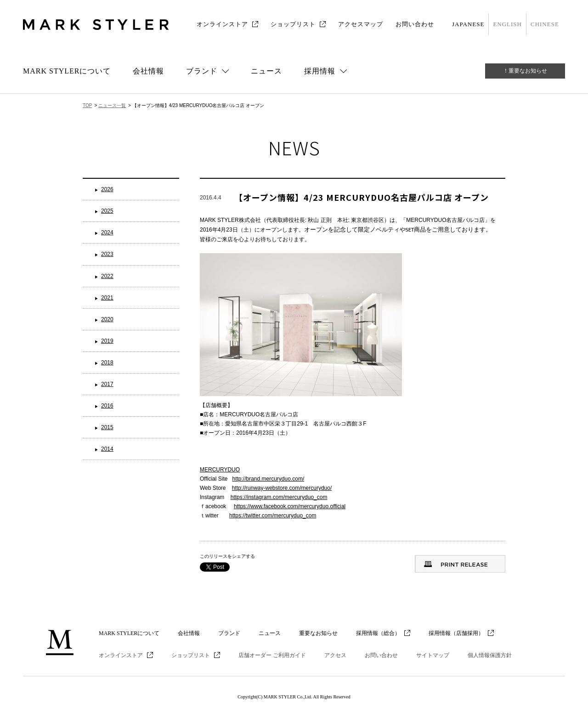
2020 (107, 319)
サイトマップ (433, 655)
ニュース (266, 71)
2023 (107, 254)
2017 (107, 384)
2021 (107, 298)
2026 (107, 189)
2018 (107, 363)
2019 (107, 341)
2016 (107, 406)
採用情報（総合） (378, 633)
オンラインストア (222, 24)
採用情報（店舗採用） (456, 633)
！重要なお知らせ (525, 71)
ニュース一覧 (112, 105)
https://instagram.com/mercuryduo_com (279, 497)
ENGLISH (507, 24)
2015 (107, 427)
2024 (107, 233)
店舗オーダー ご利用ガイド (272, 655)
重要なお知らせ (318, 633)
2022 (107, 276)
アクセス (335, 655)
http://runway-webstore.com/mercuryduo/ (282, 488)
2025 (107, 211)
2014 (107, 449)
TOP (87, 105)
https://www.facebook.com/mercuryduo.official (290, 506)
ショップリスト (293, 24)
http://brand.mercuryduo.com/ (268, 479)
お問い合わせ (415, 24)
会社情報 (148, 71)
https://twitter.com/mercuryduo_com (273, 516)
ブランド (229, 633)
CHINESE (545, 24)
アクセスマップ (361, 24)
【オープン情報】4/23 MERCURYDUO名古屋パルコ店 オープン (362, 197)
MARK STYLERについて (67, 71)
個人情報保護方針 (490, 655)
